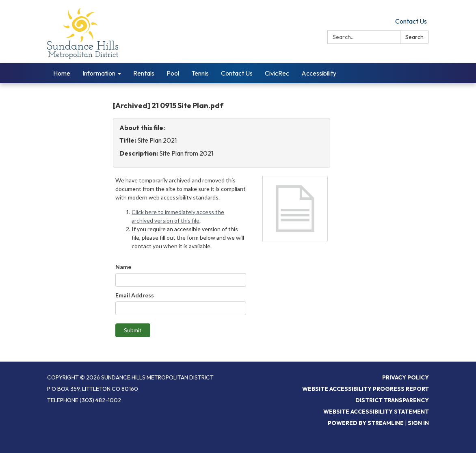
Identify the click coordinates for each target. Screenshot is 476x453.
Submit (133, 330)
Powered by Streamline (366, 423)
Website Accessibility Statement (376, 412)
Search (414, 37)
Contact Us (411, 21)
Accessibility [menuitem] (319, 73)
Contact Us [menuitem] (237, 73)
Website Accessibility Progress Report (366, 389)
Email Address (135, 295)
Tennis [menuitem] (200, 73)
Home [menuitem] (62, 73)
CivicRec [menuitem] (277, 73)
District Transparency (392, 400)
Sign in (418, 423)
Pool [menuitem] (173, 73)
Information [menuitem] (99, 73)
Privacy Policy (406, 377)
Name (123, 267)
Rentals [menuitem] (144, 73)
